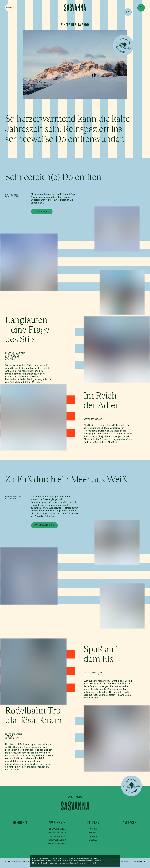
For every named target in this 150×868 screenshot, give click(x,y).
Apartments (57, 823)
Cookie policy (92, 863)
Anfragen (130, 823)
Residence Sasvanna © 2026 (19, 862)
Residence (21, 823)
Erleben (93, 823)
